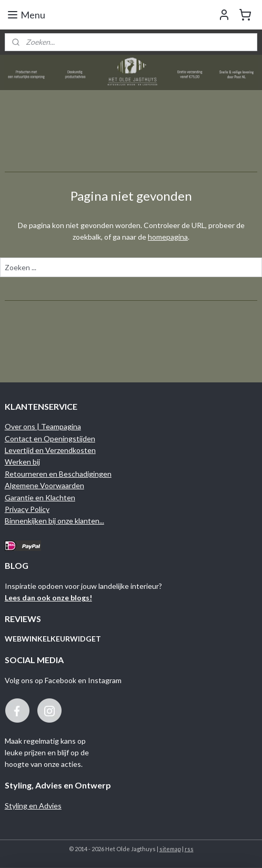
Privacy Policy (27, 509)
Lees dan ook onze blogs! (48, 598)
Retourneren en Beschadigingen (58, 474)
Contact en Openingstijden (50, 438)
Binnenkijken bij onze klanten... (54, 521)
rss (189, 849)
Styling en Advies (33, 806)
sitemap (170, 849)
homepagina (168, 237)
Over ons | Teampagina (43, 426)
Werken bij (22, 462)
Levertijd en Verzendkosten (50, 450)
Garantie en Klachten (40, 497)
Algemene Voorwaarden (44, 485)
